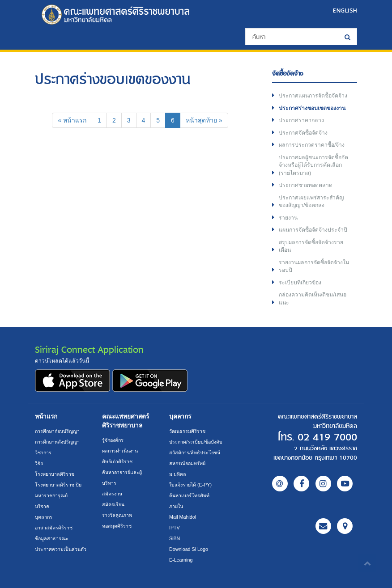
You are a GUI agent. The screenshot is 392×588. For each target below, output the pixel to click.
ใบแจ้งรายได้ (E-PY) (190, 485)
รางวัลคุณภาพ (117, 515)
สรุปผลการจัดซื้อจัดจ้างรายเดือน (311, 246)
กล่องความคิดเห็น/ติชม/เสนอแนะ (313, 299)
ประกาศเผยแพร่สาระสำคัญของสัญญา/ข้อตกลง (311, 202)
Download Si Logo (189, 549)
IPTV (175, 528)
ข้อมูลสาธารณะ (52, 538)
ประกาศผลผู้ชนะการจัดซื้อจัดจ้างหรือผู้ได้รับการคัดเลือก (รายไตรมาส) (313, 165)
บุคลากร (44, 517)
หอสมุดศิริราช (117, 526)
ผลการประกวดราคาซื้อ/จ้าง (312, 145)
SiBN (175, 538)
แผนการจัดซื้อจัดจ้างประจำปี (313, 230)
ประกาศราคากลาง (301, 120)
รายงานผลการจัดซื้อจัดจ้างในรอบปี (314, 267)
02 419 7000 (327, 437)
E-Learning (181, 560)
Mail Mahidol (183, 517)
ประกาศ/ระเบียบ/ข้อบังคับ (196, 442)
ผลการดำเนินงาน (120, 451)
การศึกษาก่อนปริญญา (57, 431)
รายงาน (288, 218)
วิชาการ (43, 453)
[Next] (204, 120)
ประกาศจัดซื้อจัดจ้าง (303, 133)
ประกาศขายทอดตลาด (306, 185)
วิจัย (39, 463)
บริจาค (42, 506)
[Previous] (72, 120)
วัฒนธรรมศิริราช (187, 431)
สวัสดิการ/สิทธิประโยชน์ (195, 453)
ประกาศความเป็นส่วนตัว (61, 549)
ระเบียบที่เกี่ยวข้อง (300, 283)
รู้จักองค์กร (113, 440)
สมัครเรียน (113, 504)
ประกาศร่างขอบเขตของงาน (312, 108)
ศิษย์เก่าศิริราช (117, 461)
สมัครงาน (112, 494)
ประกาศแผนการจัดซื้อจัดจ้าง (313, 96)
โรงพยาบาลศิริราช (55, 474)
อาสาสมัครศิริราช (54, 528)
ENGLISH (345, 10)
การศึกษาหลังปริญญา (57, 442)
